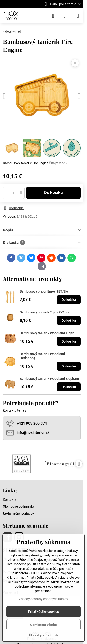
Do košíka (53, 193)
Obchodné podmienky (19, 506)
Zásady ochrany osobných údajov (43, 599)
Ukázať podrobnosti (43, 635)
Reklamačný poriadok (19, 513)
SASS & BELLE (27, 216)
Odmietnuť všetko (43, 625)
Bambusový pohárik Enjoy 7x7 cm (44, 312)
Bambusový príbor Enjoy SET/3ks (44, 291)
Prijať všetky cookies (43, 612)
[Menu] (78, 16)
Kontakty (9, 500)
